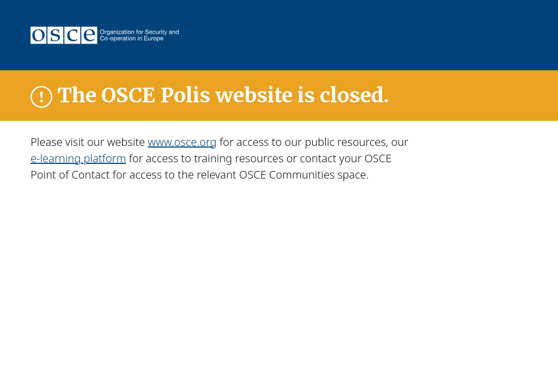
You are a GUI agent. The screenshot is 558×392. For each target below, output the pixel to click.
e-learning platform (78, 158)
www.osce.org (182, 142)
